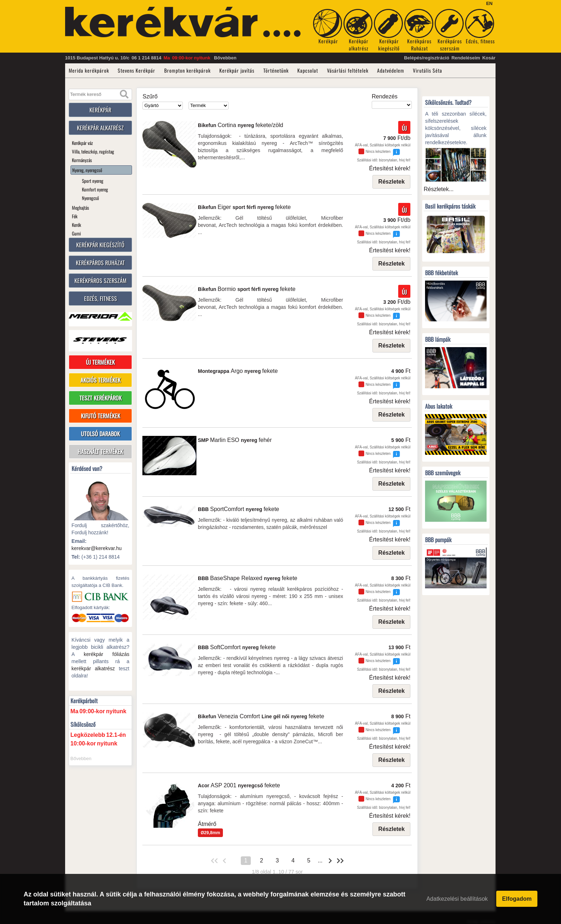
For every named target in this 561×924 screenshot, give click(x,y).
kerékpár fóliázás (107, 654)
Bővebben (225, 58)
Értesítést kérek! (390, 168)
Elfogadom (517, 899)
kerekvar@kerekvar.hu (97, 548)
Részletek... (439, 189)
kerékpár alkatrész (93, 668)
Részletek (391, 182)
